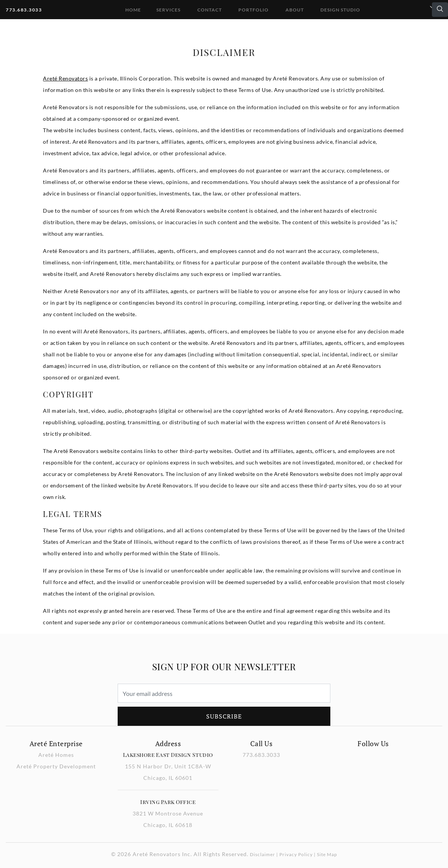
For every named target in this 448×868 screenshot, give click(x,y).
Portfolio (254, 10)
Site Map (327, 854)
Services (168, 10)
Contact (210, 10)
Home (133, 10)
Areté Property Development (56, 766)
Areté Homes (56, 755)
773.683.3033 (24, 10)
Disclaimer (263, 854)
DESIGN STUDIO (340, 10)
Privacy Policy (296, 854)
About (295, 10)
